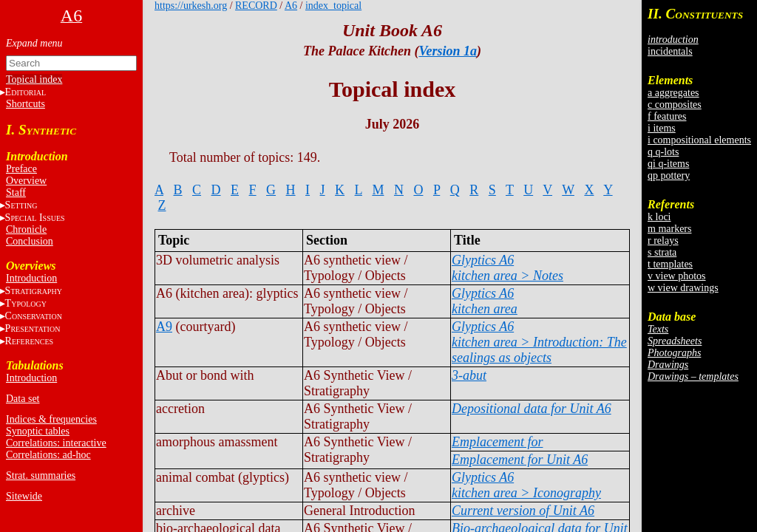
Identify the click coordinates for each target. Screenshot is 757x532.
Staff (16, 192)
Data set (23, 399)
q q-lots (663, 152)
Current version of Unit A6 (523, 511)
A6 (291, 6)
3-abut (469, 375)
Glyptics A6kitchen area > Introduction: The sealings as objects (539, 342)
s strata (662, 252)
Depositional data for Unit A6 (532, 409)
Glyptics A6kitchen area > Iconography (526, 485)
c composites (675, 105)
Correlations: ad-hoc (48, 455)
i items (662, 128)
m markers (669, 229)
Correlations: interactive (56, 443)
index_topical (333, 6)
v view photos (677, 276)
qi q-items (668, 164)
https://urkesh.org (191, 6)
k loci (659, 217)
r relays (663, 241)
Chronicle (26, 229)
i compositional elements (699, 140)
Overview (26, 181)
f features (667, 116)
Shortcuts (26, 104)
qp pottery (669, 175)
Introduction (31, 278)
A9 (164, 327)
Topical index (34, 79)
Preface (21, 169)
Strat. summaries (41, 475)
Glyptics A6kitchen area (485, 301)
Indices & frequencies (51, 419)
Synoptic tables (38, 431)
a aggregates (673, 93)
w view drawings (683, 288)
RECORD (256, 6)
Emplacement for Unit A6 (520, 460)
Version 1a (448, 51)
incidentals (670, 51)
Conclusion (30, 241)
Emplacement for (497, 442)
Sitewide (24, 496)
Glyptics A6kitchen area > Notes (508, 268)
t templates (670, 264)
